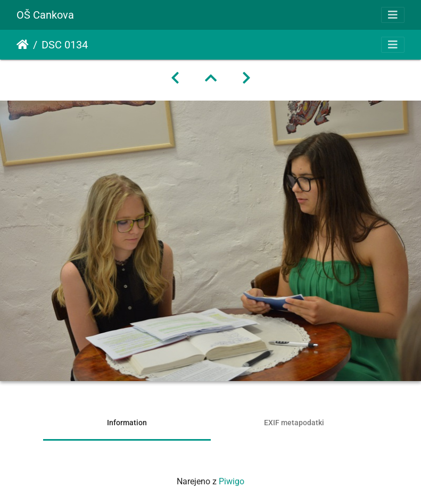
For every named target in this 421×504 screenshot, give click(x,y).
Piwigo (232, 481)
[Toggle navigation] (393, 15)
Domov (23, 45)
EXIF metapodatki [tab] (294, 423)
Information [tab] (127, 423)
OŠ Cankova (45, 15)
